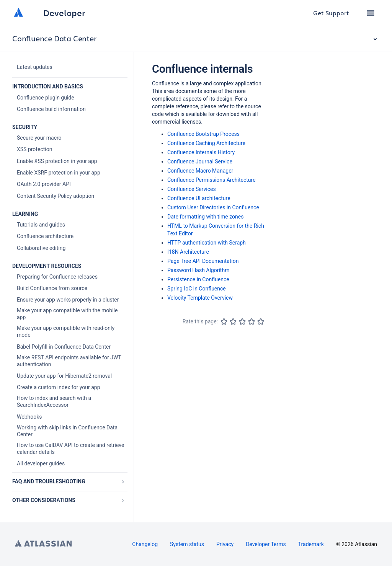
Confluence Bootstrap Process (203, 134)
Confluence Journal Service (200, 161)
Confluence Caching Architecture (206, 143)
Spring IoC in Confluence (197, 289)
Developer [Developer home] (64, 13)
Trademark (311, 544)
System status (187, 544)
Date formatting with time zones (205, 217)
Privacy (225, 544)
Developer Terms (266, 544)
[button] (371, 13)
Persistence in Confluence (198, 279)
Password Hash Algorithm (198, 270)
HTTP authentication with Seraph (207, 243)
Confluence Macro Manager (200, 171)
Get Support (331, 13)
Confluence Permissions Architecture (212, 180)
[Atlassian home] (18, 13)
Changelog (145, 544)
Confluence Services (192, 189)
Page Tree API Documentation (203, 261)
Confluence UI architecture (199, 198)
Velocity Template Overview (200, 298)
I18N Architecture (188, 252)
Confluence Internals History (201, 152)
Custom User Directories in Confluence (213, 207)
